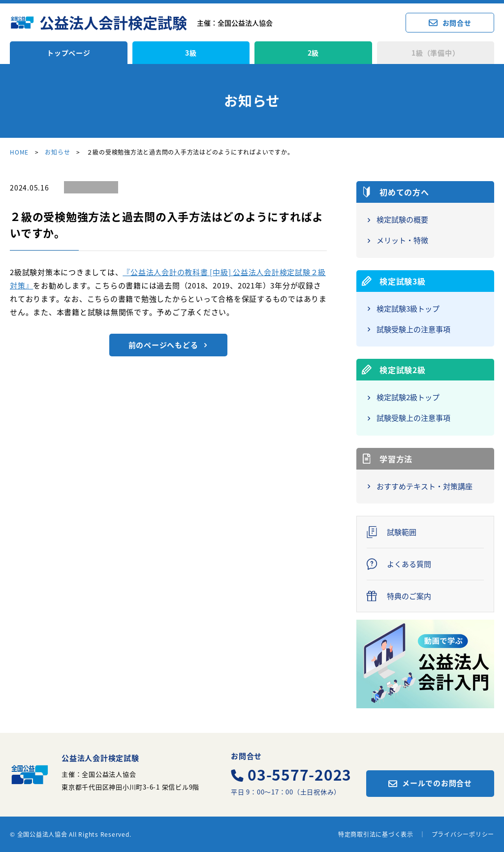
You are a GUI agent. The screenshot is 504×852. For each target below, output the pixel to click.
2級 (314, 53)
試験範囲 (402, 532)
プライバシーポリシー (463, 834)
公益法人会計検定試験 (113, 23)
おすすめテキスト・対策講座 (425, 487)
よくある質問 (409, 564)
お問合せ (457, 23)
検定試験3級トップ (408, 309)
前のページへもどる (163, 345)
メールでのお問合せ (437, 783)
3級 (191, 53)
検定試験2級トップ (408, 398)
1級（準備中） (435, 53)
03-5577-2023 (299, 775)
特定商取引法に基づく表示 (376, 834)
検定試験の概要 (402, 220)
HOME (19, 152)
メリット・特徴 (402, 241)
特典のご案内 (409, 596)
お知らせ (57, 152)
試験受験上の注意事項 (413, 330)
